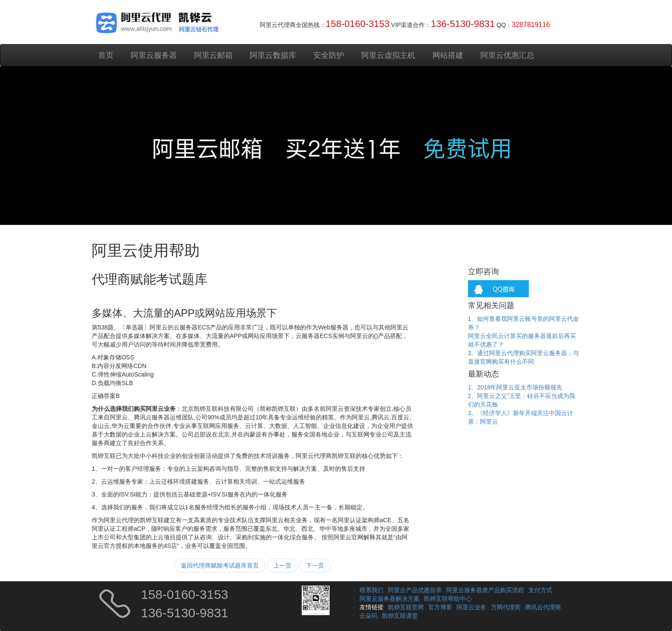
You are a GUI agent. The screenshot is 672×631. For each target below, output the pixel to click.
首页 (106, 55)
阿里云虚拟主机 (388, 55)
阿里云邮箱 (213, 55)
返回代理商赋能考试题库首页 (220, 565)
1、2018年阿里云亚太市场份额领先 (515, 387)
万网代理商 (506, 607)
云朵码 (369, 616)
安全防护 (329, 55)
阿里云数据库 (273, 55)
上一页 (282, 565)
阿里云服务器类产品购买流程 (485, 590)
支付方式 (540, 590)
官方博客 (440, 607)
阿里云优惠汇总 (507, 55)
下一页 (315, 565)
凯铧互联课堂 (400, 616)
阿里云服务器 (154, 55)
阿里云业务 (471, 607)
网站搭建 (448, 55)
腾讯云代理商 (543, 607)
